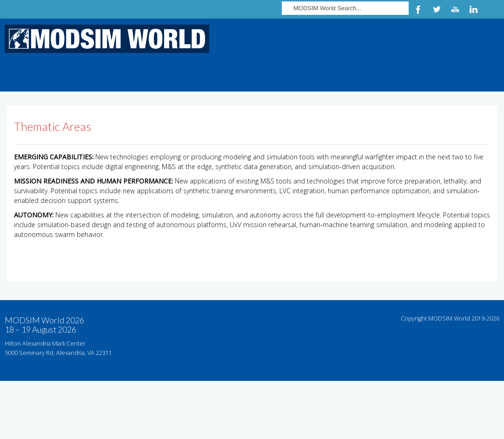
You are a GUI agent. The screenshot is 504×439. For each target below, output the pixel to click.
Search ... (282, 0)
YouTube (455, 9)
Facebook (418, 9)
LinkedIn (474, 9)
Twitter (437, 9)
